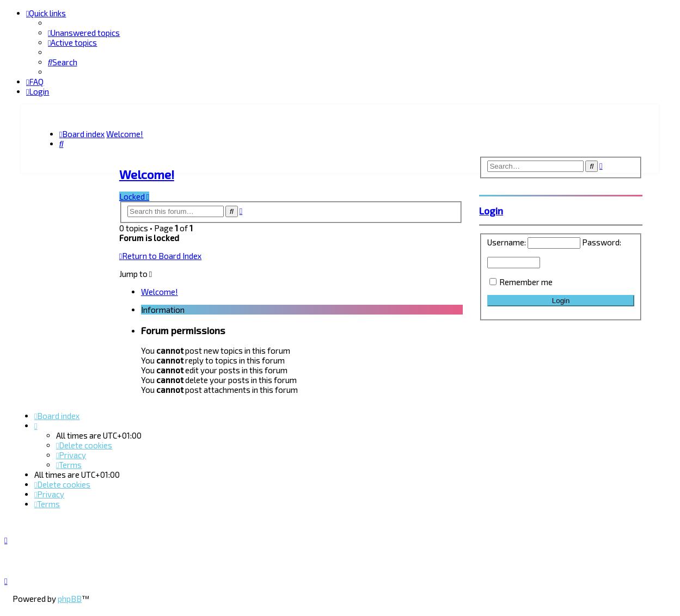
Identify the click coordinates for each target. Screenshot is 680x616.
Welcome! (147, 173)
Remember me (526, 280)
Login (491, 209)
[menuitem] (84, 33)
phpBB (70, 599)
